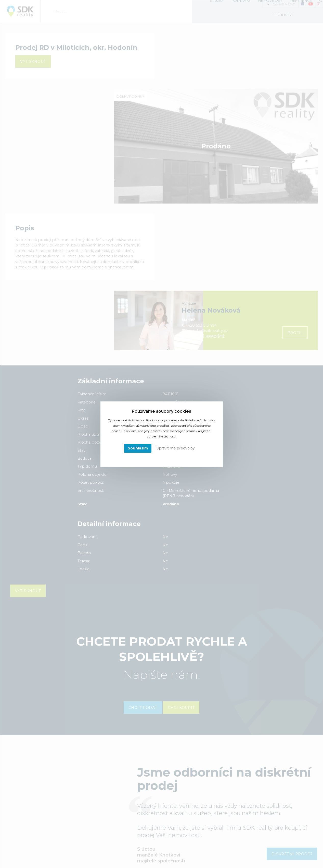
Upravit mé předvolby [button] (176, 448)
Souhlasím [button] (138, 448)
